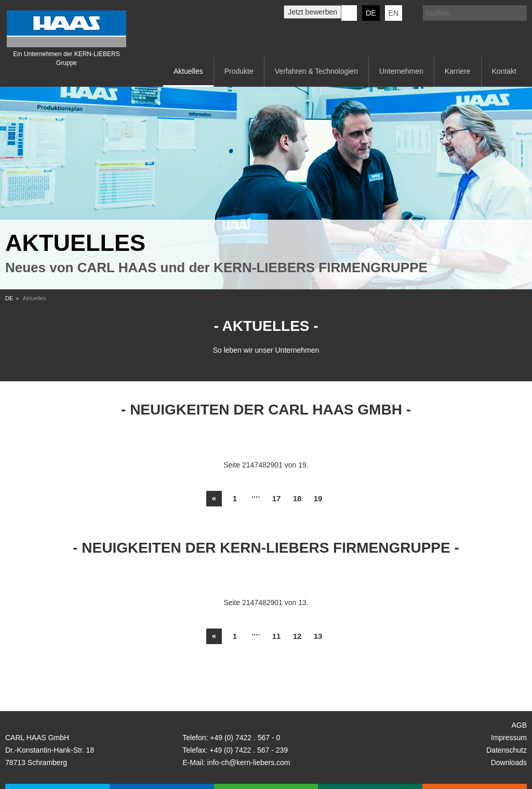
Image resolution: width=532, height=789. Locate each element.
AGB (519, 725)
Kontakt (504, 71)
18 (297, 498)
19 (318, 498)
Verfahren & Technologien (316, 71)
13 (318, 636)
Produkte (239, 71)
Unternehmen (401, 71)
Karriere (458, 71)
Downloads (509, 763)
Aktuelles (188, 71)
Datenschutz (507, 750)
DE (371, 13)
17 (277, 498)
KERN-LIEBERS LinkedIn (349, 13)
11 (277, 636)
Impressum (509, 738)
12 (297, 636)
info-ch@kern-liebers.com (249, 763)
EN (394, 13)
